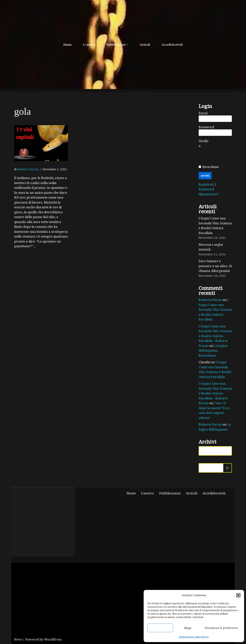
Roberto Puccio (28, 169)
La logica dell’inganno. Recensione (213, 350)
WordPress (53, 639)
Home (68, 45)
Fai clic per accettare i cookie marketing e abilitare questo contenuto (43, 522)
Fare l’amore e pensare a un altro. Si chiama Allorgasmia (215, 266)
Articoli (145, 45)
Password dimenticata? (209, 192)
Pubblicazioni (170, 493)
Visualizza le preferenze (221, 628)
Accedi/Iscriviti (172, 45)
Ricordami (211, 167)
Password (206, 127)
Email (203, 113)
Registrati (207, 184)
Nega (188, 628)
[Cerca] (211, 468)
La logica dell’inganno (215, 427)
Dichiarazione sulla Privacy (194, 637)
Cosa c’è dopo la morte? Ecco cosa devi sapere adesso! (214, 410)
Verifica (204, 143)
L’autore (89, 45)
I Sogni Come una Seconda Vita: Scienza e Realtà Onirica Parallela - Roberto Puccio (215, 336)
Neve (18, 639)
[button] (238, 595)
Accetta (160, 628)
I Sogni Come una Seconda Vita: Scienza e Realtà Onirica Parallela (215, 225)
